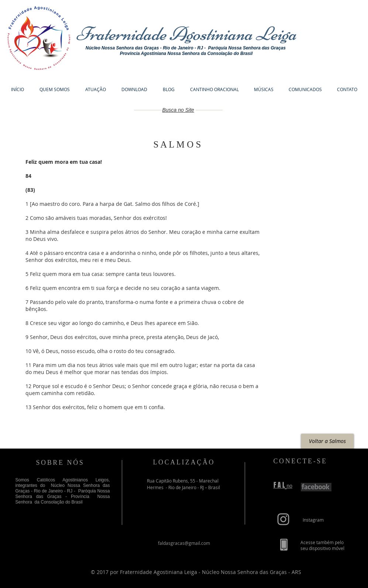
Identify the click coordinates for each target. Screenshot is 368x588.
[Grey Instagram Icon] (283, 519)
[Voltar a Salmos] (327, 441)
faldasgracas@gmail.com (184, 543)
